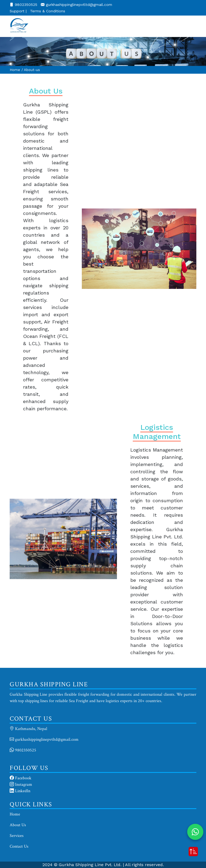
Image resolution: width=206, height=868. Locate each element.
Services (17, 836)
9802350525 (24, 5)
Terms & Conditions (48, 11)
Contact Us (19, 846)
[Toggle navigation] (189, 26)
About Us (18, 825)
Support (18, 11)
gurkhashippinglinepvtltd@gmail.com (76, 5)
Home (15, 70)
